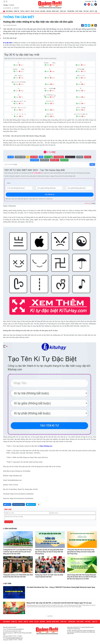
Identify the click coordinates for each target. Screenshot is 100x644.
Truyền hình (71, 11)
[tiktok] (95, 5)
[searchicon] (7, 1)
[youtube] (88, 5)
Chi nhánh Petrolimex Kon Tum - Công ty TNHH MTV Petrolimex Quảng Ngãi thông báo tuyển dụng (61, 587)
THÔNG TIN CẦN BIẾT (19, 17)
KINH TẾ (28, 11)
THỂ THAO (86, 11)
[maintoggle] (4, 2)
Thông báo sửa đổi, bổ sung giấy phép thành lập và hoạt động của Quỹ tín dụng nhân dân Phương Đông (49, 552)
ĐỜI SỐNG (43, 11)
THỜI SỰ (22, 11)
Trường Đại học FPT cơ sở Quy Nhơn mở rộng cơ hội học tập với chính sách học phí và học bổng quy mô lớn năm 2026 (17, 552)
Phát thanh (79, 11)
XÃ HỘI (32, 11)
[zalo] (92, 5)
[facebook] (85, 5)
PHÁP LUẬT (63, 11)
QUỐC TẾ (92, 11)
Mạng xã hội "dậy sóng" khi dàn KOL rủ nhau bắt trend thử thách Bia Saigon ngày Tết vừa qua (59, 603)
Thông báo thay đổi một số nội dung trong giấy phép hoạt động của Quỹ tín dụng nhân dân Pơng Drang (81, 552)
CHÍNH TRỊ (16, 11)
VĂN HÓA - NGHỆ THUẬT (53, 11)
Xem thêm (50, 616)
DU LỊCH (37, 11)
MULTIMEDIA (9, 11)
